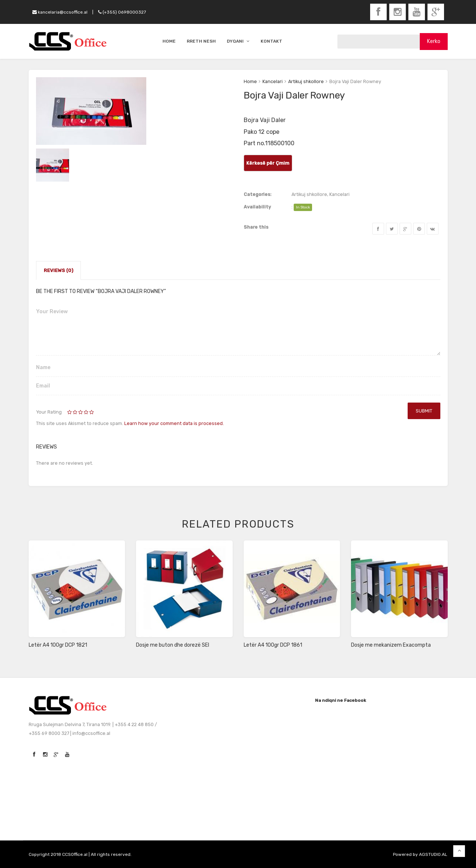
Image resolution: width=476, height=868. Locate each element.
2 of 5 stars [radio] (73, 412)
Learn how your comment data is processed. (174, 423)
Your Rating (49, 412)
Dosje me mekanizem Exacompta (391, 645)
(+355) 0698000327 (122, 12)
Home (250, 81)
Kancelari (273, 81)
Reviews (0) (58, 270)
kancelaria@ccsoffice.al (60, 12)
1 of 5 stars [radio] (70, 412)
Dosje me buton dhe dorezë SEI (173, 645)
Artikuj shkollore (306, 81)
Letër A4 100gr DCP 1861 (273, 645)
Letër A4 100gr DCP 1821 (58, 645)
